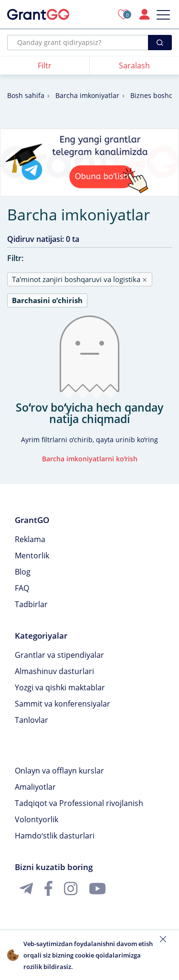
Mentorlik (32, 555)
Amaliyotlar (35, 787)
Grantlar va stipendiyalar (59, 655)
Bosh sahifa (26, 95)
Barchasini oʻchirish (47, 300)
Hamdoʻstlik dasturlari (55, 836)
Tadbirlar (31, 604)
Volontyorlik (37, 819)
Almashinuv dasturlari (54, 671)
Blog (23, 572)
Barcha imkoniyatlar (87, 95)
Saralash (134, 65)
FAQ (22, 588)
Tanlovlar (32, 720)
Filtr (45, 65)
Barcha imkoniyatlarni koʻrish (90, 459)
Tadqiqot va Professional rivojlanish (79, 803)
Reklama (30, 539)
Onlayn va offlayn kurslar (59, 771)
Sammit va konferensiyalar (63, 704)
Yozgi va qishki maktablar (60, 687)
